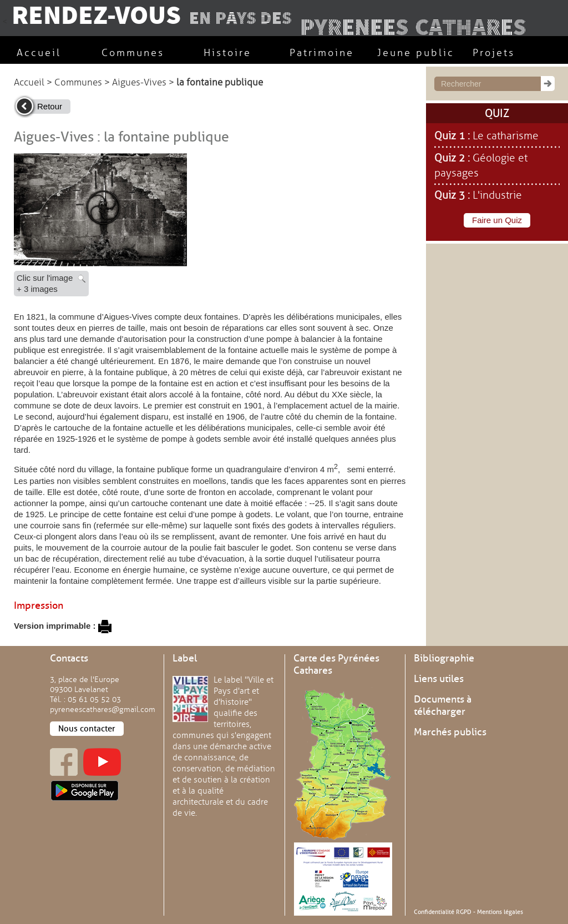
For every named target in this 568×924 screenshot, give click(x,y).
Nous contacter (87, 729)
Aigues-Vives (139, 82)
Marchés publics (450, 732)
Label (185, 658)
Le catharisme (506, 136)
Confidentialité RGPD (443, 912)
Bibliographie (444, 658)
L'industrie (497, 195)
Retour (50, 106)
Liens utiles (439, 679)
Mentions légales (500, 912)
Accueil (29, 82)
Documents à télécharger (443, 705)
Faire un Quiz (497, 220)
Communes (78, 82)
